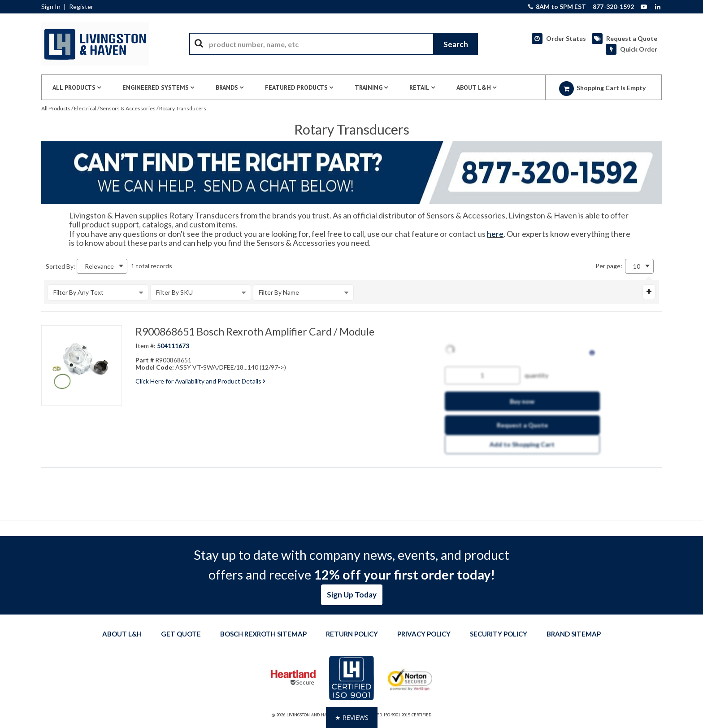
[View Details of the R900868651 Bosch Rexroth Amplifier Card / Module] (82, 366)
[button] (352, 717)
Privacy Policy (424, 634)
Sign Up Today (352, 595)
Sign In (51, 7)
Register (81, 7)
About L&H (122, 634)
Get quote (181, 634)
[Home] (95, 44)
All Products (56, 108)
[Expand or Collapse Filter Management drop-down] (649, 292)
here (495, 234)
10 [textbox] (637, 266)
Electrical (85, 108)
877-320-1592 (613, 7)
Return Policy (352, 634)
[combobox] (334, 44)
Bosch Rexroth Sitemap (263, 634)
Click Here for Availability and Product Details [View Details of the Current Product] (200, 381)
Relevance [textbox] (99, 266)
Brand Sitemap (574, 634)
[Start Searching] (456, 44)
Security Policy (499, 634)
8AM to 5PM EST (557, 7)
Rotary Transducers (183, 108)
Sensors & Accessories (128, 108)
